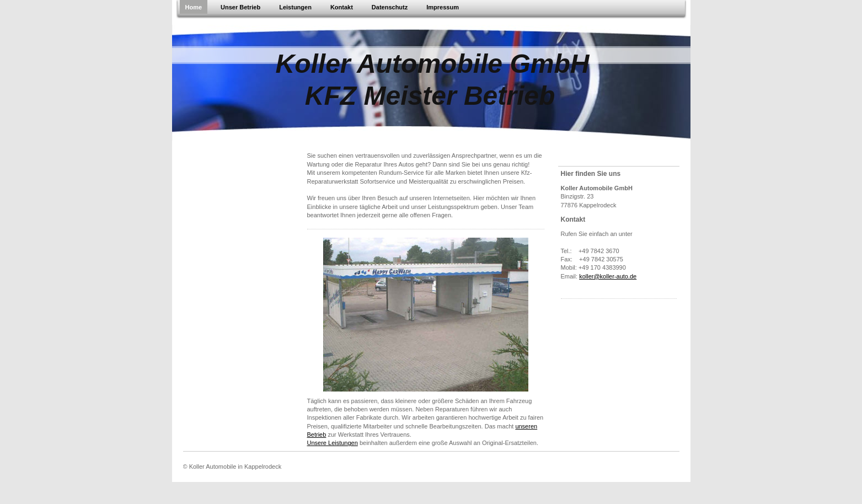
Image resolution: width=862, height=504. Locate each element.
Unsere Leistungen (333, 443)
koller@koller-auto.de (608, 276)
